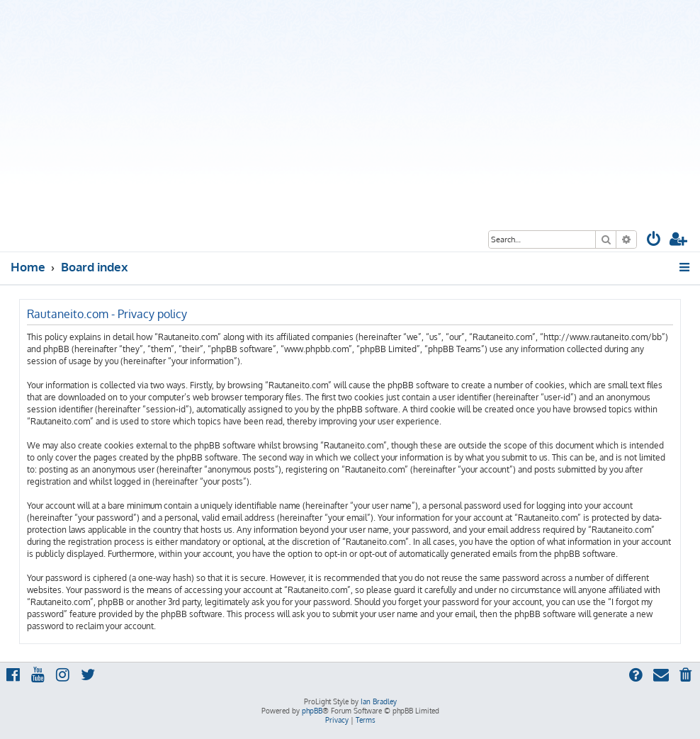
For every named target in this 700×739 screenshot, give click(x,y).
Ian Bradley (379, 701)
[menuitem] (654, 241)
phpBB (312, 711)
